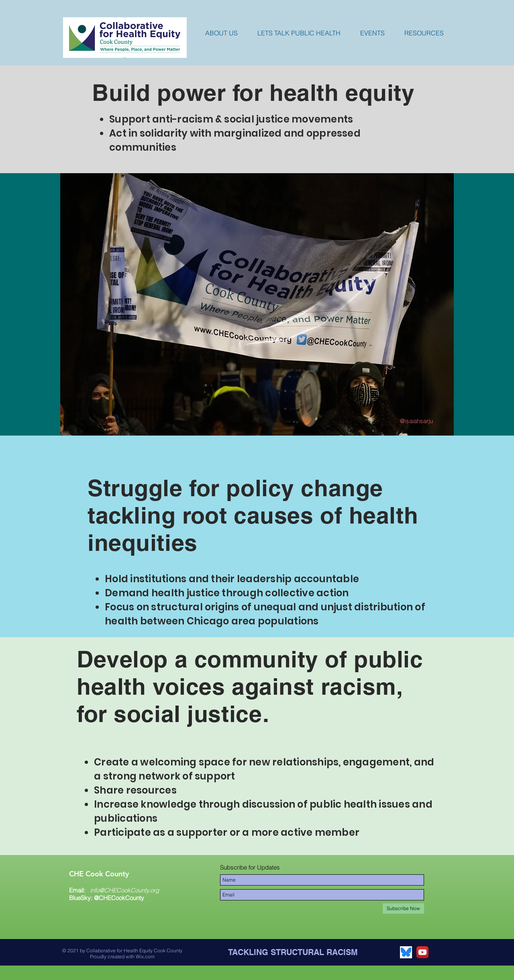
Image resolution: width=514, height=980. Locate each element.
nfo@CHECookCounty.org (125, 890)
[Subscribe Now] (403, 908)
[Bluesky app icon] (406, 952)
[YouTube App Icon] (422, 952)
